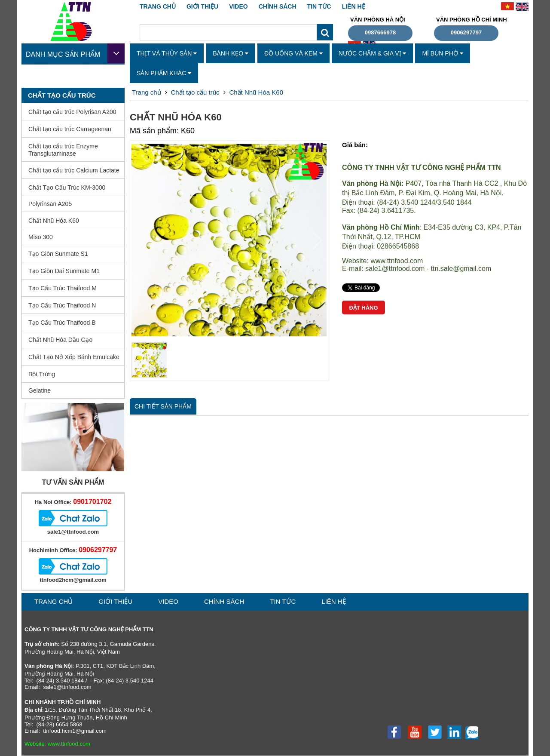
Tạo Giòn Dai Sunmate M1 (64, 271)
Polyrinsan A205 (50, 204)
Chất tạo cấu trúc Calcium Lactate (74, 170)
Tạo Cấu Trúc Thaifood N (62, 305)
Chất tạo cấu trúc (195, 92)
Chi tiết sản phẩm (163, 406)
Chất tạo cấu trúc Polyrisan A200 (72, 112)
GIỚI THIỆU (202, 6)
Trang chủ (158, 6)
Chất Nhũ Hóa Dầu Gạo (60, 340)
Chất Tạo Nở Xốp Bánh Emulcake (74, 357)
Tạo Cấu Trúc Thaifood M (63, 288)
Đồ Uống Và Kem (293, 53)
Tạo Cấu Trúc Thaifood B (62, 323)
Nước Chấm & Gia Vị (373, 53)
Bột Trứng (42, 374)
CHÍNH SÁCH (278, 6)
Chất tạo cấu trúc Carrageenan (70, 129)
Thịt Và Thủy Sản (167, 53)
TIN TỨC (319, 6)
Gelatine (40, 390)
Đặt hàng (363, 308)
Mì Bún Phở (442, 53)
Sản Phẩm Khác (164, 73)
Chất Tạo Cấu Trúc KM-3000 (67, 187)
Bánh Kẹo (231, 53)
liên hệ (354, 6)
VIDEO (238, 6)
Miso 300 (41, 237)
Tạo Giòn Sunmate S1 (58, 254)
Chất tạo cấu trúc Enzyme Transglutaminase (63, 150)
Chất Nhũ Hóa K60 (54, 221)
